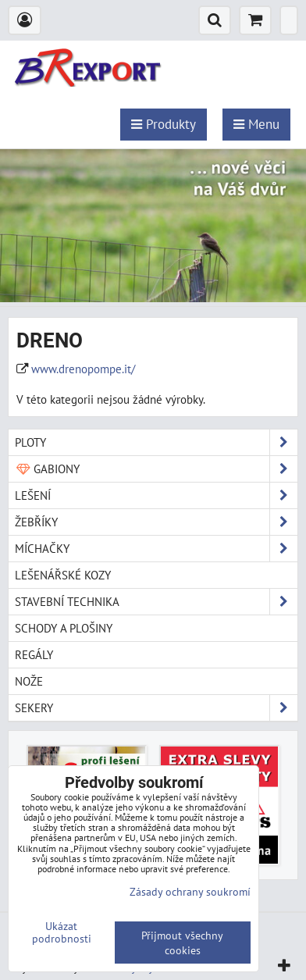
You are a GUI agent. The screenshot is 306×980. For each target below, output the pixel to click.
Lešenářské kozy (63, 575)
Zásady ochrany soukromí (190, 891)
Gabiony (156, 469)
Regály (34, 654)
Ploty (156, 442)
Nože (29, 681)
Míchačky (156, 549)
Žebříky (156, 522)
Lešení (156, 495)
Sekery (156, 708)
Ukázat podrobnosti (62, 932)
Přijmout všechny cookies (182, 943)
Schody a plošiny (64, 628)
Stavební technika (156, 602)
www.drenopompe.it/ (83, 369)
